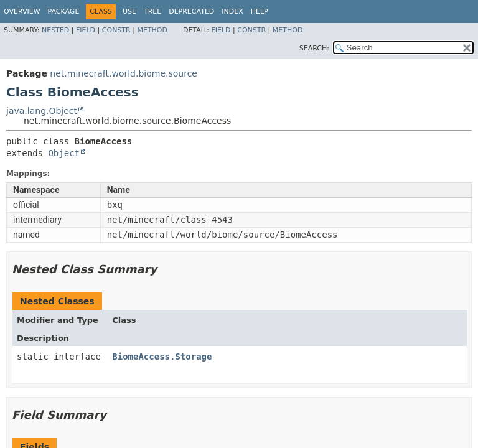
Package (64, 12)
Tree (152, 12)
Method (152, 30)
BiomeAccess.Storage (162, 357)
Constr (116, 30)
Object (64, 153)
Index (232, 12)
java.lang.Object (42, 111)
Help (260, 12)
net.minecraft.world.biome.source (124, 73)
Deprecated (191, 12)
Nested (55, 30)
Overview (22, 12)
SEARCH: (314, 48)
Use (129, 12)
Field (86, 30)
